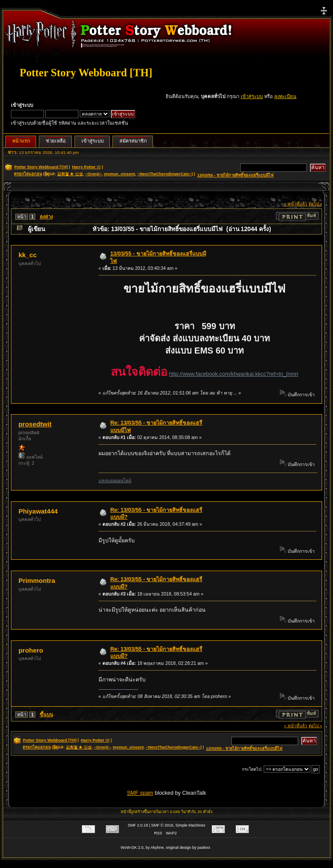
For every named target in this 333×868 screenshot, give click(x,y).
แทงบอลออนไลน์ (115, 480)
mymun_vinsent (119, 174)
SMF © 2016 (162, 825)
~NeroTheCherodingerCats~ (165, 174)
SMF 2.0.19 (138, 825)
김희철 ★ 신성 (70, 174)
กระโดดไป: (252, 769)
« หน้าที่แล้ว (296, 204)
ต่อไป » (315, 204)
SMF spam (140, 793)
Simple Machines (191, 825)
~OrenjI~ (93, 174)
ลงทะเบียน (285, 96)
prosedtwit (35, 424)
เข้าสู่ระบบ (252, 96)
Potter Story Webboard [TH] (86, 73)
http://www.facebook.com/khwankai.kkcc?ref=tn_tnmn (234, 374)
